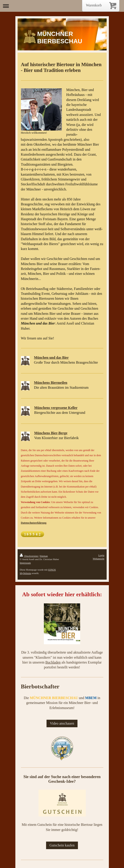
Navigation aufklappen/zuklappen (62, 6)
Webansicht (99, 559)
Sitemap (44, 556)
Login (101, 555)
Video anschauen (62, 723)
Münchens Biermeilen (51, 383)
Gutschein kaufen (62, 845)
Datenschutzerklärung (34, 523)
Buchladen (53, 662)
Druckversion (29, 556)
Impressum (25, 563)
